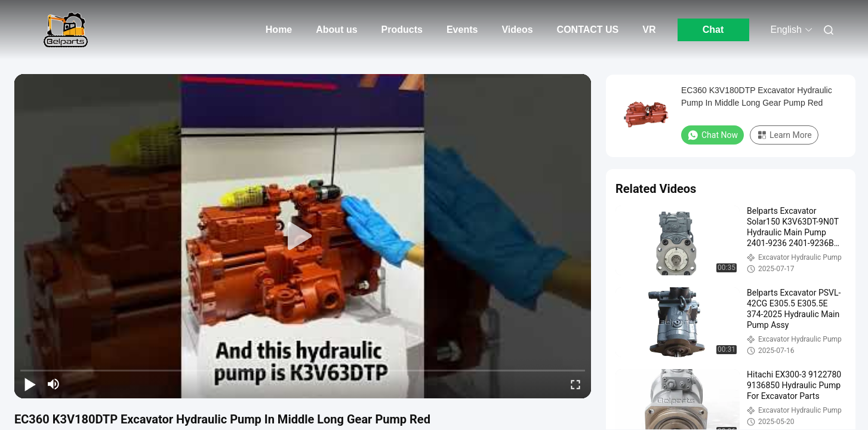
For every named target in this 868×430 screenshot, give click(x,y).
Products (402, 30)
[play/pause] (30, 384)
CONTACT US (588, 30)
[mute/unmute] (54, 384)
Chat (713, 30)
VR (649, 30)
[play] (303, 236)
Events (462, 30)
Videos (517, 30)
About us (336, 30)
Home (279, 30)
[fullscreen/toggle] (575, 384)
